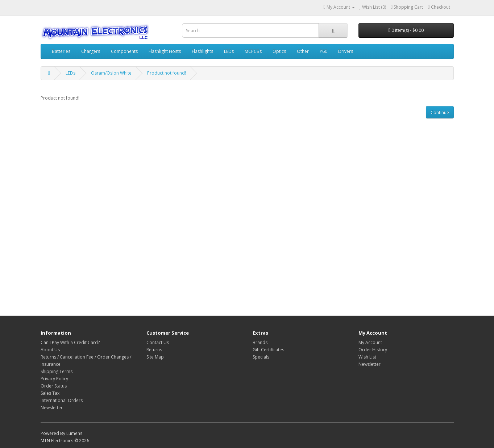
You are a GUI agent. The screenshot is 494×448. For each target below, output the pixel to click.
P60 (323, 51)
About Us (50, 350)
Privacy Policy (54, 379)
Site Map (155, 357)
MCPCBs (253, 51)
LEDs (229, 51)
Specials (261, 357)
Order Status (54, 386)
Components (124, 51)
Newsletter (52, 408)
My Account (370, 342)
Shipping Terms (57, 371)
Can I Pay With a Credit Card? (70, 342)
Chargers (91, 51)
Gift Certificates (268, 350)
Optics (279, 51)
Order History (373, 350)
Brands (260, 342)
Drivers (346, 51)
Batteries (61, 51)
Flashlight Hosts (165, 51)
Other (303, 51)
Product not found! (167, 73)
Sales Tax (50, 393)
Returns (154, 350)
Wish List (367, 357)
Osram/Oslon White (111, 73)
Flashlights (202, 51)
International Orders (62, 400)
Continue (440, 112)
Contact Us (158, 342)
